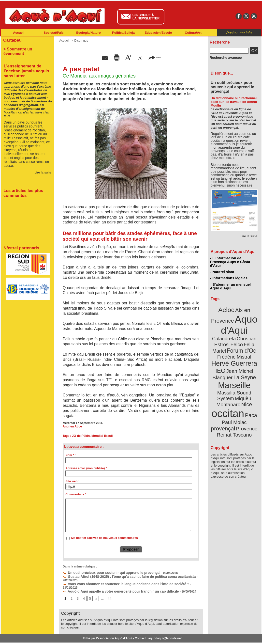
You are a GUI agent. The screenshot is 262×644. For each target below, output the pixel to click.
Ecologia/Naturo (88, 33)
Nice (245, 376)
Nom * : (71, 455)
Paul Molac (224, 392)
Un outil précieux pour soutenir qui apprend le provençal (105, 572)
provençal (245, 392)
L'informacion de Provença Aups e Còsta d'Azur (234, 260)
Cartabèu (12, 40)
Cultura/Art (193, 33)
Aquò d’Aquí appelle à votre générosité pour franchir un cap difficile (113, 582)
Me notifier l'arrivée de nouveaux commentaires (105, 538)
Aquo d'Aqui (233, 316)
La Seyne (243, 357)
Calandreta (246, 322)
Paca (249, 385)
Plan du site (109, 637)
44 (108, 589)
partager (155, 57)
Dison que (80, 41)
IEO (222, 352)
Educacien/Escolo (158, 33)
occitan (229, 384)
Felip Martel (227, 334)
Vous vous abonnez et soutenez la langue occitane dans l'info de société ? (117, 579)
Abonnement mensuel (66, 637)
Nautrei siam (222, 267)
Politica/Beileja (123, 33)
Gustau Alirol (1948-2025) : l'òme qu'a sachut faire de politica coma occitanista (120, 575)
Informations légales (229, 273)
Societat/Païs (54, 33)
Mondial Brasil (101, 436)
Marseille (226, 364)
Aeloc (227, 303)
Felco (250, 328)
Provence (227, 397)
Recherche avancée (223, 57)
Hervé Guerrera (234, 346)
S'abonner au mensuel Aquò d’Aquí (230, 281)
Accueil (19, 33)
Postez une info (239, 33)
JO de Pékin (80, 436)
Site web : (72, 481)
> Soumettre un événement (25, 48)
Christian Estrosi (228, 328)
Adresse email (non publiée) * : (87, 468)
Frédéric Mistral (240, 340)
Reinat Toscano (238, 400)
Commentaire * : (77, 494)
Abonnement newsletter (23, 637)
